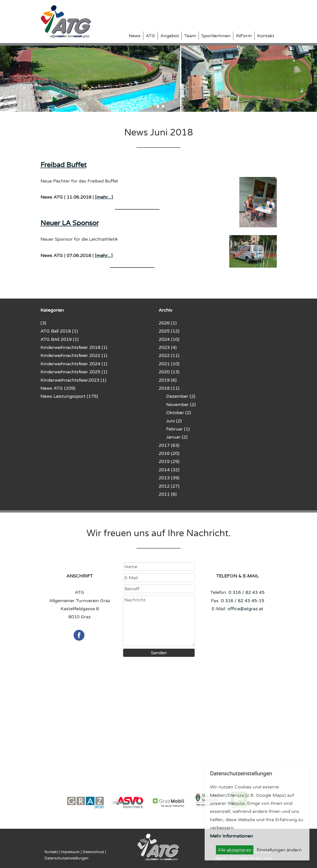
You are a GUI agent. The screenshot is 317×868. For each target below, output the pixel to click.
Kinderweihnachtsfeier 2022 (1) (74, 355)
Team (190, 36)
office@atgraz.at (245, 609)
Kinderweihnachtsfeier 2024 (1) (74, 364)
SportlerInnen (216, 36)
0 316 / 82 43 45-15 (243, 601)
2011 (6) (168, 494)
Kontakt (266, 36)
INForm (244, 36)
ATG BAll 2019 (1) (60, 339)
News (135, 36)
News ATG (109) (58, 388)
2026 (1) (168, 323)
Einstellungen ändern (279, 850)
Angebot (170, 36)
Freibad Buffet (63, 165)
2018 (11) (169, 388)
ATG (150, 36)
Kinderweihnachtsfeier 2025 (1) (74, 372)
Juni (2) (174, 421)
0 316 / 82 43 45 (246, 592)
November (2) (181, 405)
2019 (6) (168, 380)
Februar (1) (178, 429)
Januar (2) (177, 437)
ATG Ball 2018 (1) (59, 331)
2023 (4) (168, 347)
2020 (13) (169, 372)
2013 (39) (169, 478)
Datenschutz (93, 852)
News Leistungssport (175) (69, 396)
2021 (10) (169, 364)
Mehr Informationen (231, 836)
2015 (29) (169, 461)
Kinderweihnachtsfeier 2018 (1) (74, 347)
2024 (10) (169, 339)
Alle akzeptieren (235, 850)
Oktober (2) (179, 413)
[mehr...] (104, 197)
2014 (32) (169, 470)
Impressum (70, 852)
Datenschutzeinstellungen (66, 858)
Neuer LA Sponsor (70, 223)
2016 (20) (169, 453)
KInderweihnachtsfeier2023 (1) (73, 380)
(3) (43, 323)
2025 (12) (169, 331)
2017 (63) (169, 445)
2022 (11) (169, 355)
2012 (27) (169, 486)
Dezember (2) (181, 396)
